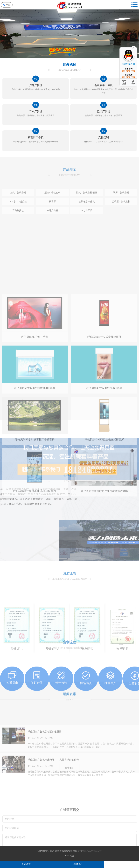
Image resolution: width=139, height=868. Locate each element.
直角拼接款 (18, 229)
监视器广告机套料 (121, 220)
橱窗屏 (52, 220)
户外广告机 (52, 229)
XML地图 (69, 856)
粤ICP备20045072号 (92, 851)
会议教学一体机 (87, 220)
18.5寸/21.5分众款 (18, 220)
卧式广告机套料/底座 (87, 211)
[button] (69, 54)
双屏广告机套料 (121, 211)
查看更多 (69, 772)
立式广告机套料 (18, 211)
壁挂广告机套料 (52, 211)
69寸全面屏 (87, 229)
